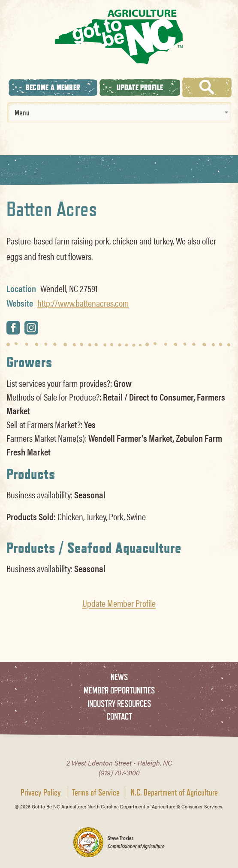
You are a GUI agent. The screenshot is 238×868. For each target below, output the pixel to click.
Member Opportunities (119, 690)
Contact (119, 716)
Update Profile (140, 87)
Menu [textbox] (22, 112)
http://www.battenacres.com (83, 303)
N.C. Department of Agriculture (174, 793)
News (119, 677)
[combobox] (119, 112)
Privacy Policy (41, 793)
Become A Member (53, 87)
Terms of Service (96, 793)
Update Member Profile (119, 603)
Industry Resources (119, 704)
